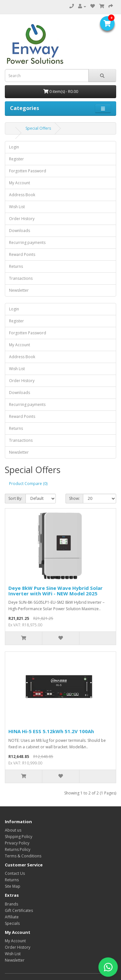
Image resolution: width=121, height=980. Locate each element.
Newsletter (19, 290)
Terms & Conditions (23, 856)
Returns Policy (18, 849)
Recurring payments (27, 242)
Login (14, 147)
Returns (16, 266)
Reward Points (22, 254)
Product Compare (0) (28, 484)
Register (16, 159)
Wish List (17, 207)
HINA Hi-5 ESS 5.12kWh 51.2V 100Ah (51, 731)
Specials (12, 923)
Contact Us (15, 873)
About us (13, 830)
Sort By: (15, 498)
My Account (20, 183)
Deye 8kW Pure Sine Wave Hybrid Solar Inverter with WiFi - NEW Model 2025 (55, 591)
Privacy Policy (17, 843)
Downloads (20, 231)
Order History (22, 219)
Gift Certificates (19, 910)
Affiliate (12, 917)
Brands (11, 904)
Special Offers (38, 128)
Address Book (22, 195)
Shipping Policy (19, 837)
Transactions (21, 278)
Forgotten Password (28, 171)
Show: (74, 498)
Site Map (13, 886)
